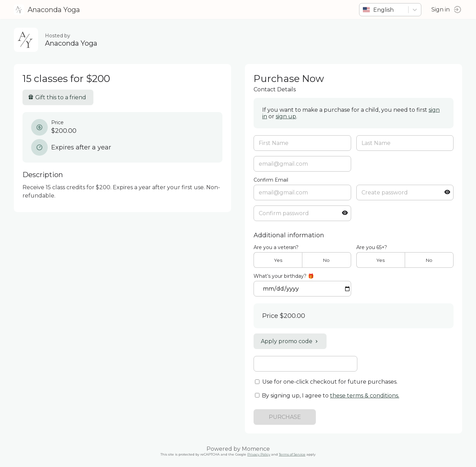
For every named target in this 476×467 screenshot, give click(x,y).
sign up (286, 116)
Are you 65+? (372, 247)
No (326, 260)
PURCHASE (285, 417)
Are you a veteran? (276, 247)
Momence (256, 449)
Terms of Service (292, 454)
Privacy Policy (259, 454)
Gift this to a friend (57, 97)
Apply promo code (290, 341)
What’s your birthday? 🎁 (284, 276)
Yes (278, 260)
